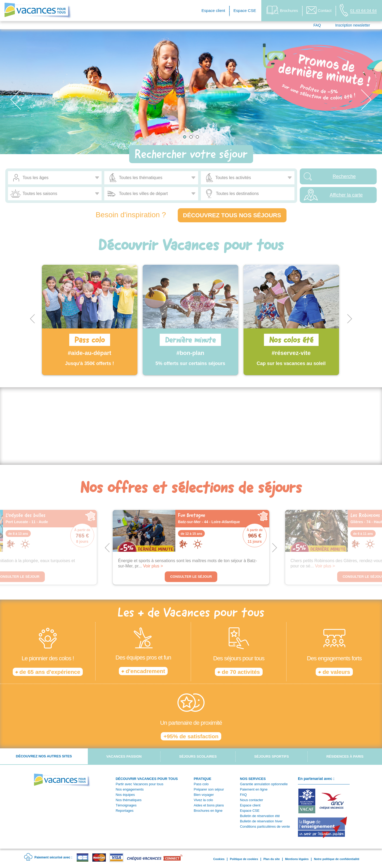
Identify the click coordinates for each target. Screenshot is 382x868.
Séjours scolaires (198, 756)
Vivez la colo (203, 800)
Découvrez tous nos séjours (232, 215)
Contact (319, 10)
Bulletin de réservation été (260, 816)
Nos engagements (130, 789)
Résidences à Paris (345, 756)
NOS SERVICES (253, 779)
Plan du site (272, 859)
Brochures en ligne (208, 811)
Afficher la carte (346, 195)
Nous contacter (251, 800)
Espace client (213, 10)
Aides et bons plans (209, 805)
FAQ (317, 25)
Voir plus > (153, 566)
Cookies (219, 859)
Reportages (125, 811)
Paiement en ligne (254, 789)
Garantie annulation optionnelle (264, 784)
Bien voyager (204, 795)
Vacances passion (124, 756)
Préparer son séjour (209, 789)
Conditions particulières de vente (265, 826)
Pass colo (201, 784)
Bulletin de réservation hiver (261, 821)
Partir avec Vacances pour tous (140, 784)
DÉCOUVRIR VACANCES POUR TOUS (147, 779)
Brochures (282, 10)
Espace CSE (245, 10)
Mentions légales (297, 859)
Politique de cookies (244, 859)
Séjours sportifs (272, 756)
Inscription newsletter (353, 25)
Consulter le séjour (191, 577)
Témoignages (126, 805)
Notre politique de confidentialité (337, 859)
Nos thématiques (129, 800)
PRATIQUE (202, 779)
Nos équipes (125, 795)
